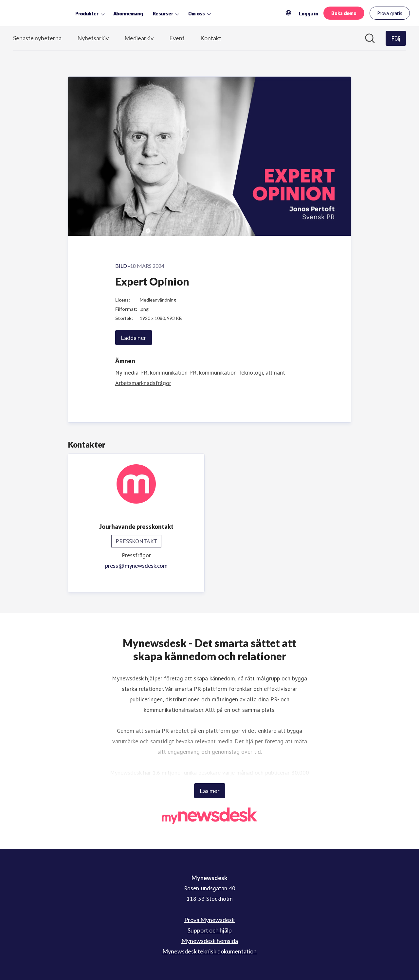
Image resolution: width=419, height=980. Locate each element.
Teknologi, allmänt (262, 372)
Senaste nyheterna (37, 38)
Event (177, 38)
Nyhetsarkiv (93, 38)
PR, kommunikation (164, 372)
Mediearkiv (139, 38)
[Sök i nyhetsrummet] (370, 38)
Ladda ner (134, 338)
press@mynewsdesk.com (136, 566)
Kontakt (211, 38)
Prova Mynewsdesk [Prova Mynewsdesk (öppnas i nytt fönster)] (209, 920)
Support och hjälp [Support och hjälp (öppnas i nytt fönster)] (210, 930)
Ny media (127, 372)
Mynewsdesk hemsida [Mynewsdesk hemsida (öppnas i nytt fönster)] (210, 941)
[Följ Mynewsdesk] (396, 38)
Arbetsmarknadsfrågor (143, 383)
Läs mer (210, 791)
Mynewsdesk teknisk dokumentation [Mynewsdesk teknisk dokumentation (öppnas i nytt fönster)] (209, 951)
